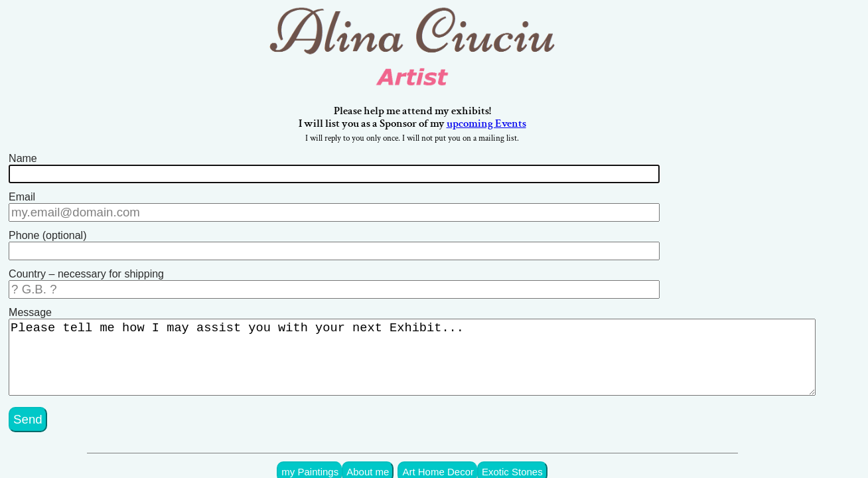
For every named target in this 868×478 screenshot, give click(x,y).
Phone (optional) (47, 232)
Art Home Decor (459, 456)
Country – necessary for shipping (86, 268)
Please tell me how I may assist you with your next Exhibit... (423, 349)
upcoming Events (508, 126)
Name (23, 160)
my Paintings (338, 456)
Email (22, 196)
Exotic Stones (528, 456)
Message (30, 304)
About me (392, 456)
